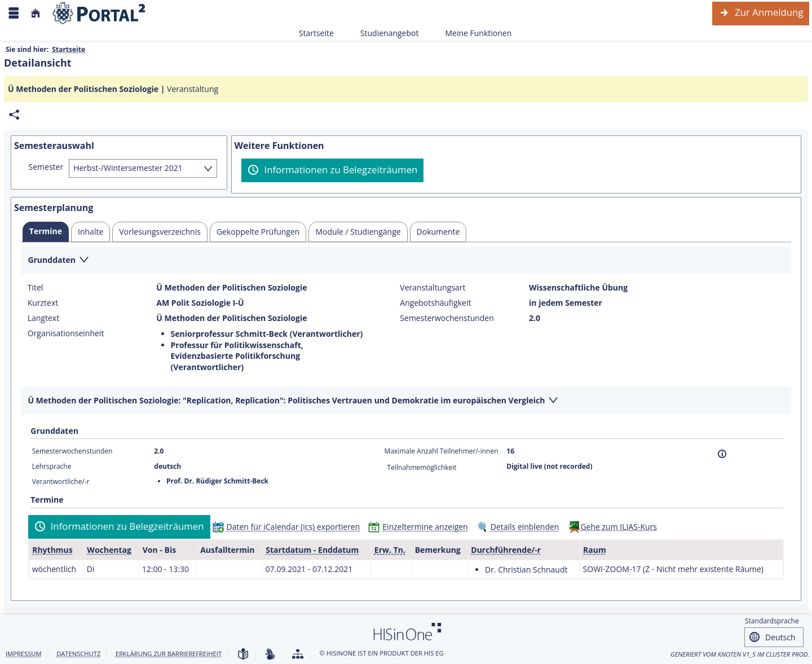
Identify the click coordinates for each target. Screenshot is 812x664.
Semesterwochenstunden (447, 318)
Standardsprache (772, 621)
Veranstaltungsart (433, 288)
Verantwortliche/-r (61, 481)
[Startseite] (36, 13)
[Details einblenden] (520, 527)
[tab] (46, 232)
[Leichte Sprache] (243, 655)
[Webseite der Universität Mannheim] (99, 13)
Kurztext (43, 303)
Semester (46, 167)
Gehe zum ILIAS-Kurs (619, 527)
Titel (36, 288)
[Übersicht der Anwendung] (298, 655)
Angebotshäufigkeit (435, 303)
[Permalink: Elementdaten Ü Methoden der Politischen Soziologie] (14, 115)
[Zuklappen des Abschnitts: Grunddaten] (406, 261)
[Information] (722, 454)
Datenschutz (78, 654)
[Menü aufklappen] (14, 13)
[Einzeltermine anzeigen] (420, 527)
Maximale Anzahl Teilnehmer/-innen (442, 451)
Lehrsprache (52, 466)
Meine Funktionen (472, 33)
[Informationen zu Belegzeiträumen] (332, 170)
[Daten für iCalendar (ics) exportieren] (289, 527)
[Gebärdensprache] (270, 655)
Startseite (316, 33)
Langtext (43, 318)
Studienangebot (383, 33)
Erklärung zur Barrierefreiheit (169, 654)
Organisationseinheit (66, 333)
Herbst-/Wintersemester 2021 (128, 168)
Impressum (24, 654)
